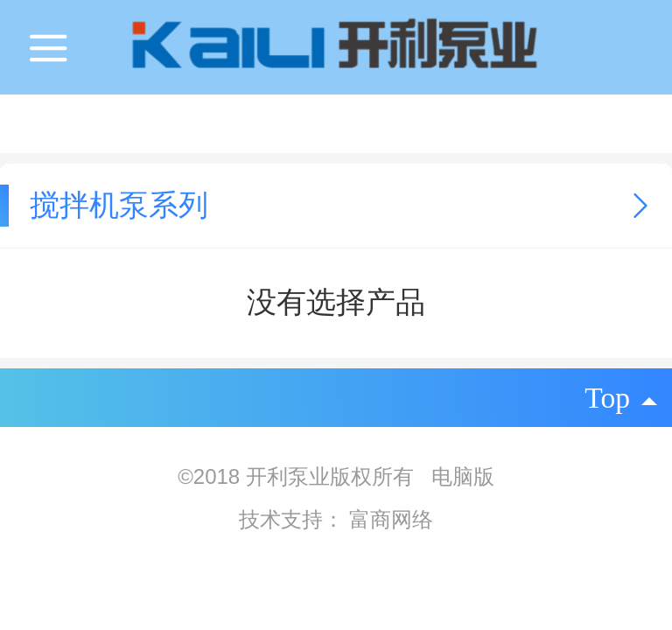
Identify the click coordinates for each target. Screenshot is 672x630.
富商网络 (391, 519)
